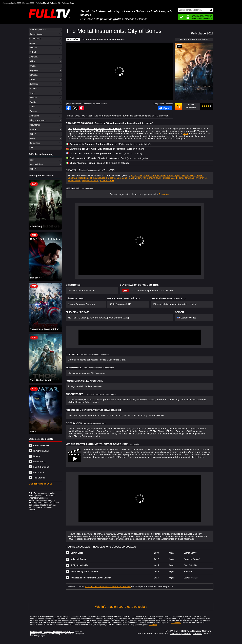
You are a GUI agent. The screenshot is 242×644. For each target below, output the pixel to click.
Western (33, 98)
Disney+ (33, 169)
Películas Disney (69, 3)
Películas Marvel (42, 3)
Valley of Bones (78, 559)
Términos (197, 633)
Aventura (33, 57)
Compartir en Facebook (68, 108)
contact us (153, 625)
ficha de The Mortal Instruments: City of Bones (108, 586)
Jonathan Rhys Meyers (196, 178)
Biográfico (34, 70)
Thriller (33, 79)
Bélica (32, 61)
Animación (34, 116)
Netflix (32, 160)
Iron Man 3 (38, 472)
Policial (33, 52)
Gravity (37, 456)
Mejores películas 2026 (12, 3)
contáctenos (176, 622)
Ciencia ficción (36, 34)
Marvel (32, 138)
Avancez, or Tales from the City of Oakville (91, 578)
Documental (35, 125)
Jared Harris (177, 178)
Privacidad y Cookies (180, 633)
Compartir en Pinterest (82, 108)
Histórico (33, 48)
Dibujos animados (37, 120)
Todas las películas (38, 30)
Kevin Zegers (174, 175)
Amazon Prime (36, 164)
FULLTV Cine (171, 631)
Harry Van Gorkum (146, 178)
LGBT (32, 148)
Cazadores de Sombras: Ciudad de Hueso (103, 39)
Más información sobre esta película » (121, 607)
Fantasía (33, 111)
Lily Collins (137, 175)
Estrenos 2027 (28, 3)
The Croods (39, 478)
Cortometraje (35, 39)
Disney (33, 134)
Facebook (165, 108)
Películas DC (55, 3)
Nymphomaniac (41, 451)
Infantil (32, 107)
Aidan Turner (74, 180)
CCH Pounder (163, 178)
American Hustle (41, 445)
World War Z (39, 462)
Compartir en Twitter (75, 108)
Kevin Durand (100, 178)
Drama (32, 66)
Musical (33, 129)
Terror (32, 93)
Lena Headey (129, 178)
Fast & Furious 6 (41, 467)
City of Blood (77, 553)
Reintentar (164, 194)
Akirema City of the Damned (84, 572)
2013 (186, 134)
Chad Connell (107, 180)
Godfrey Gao (114, 178)
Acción (32, 43)
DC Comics (35, 143)
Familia (33, 102)
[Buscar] (196, 10)
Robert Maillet (85, 178)
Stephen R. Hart (90, 180)
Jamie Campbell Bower (155, 175)
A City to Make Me (79, 565)
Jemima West (188, 175)
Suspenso (34, 84)
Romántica (34, 89)
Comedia (33, 75)
